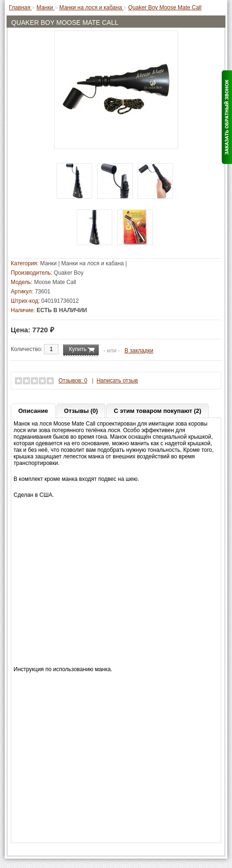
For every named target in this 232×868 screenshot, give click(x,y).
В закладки (139, 351)
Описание (33, 411)
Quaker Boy (69, 273)
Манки (48, 263)
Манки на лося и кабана (93, 263)
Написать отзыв (117, 381)
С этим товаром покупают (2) (157, 411)
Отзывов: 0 (73, 381)
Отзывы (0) (81, 411)
